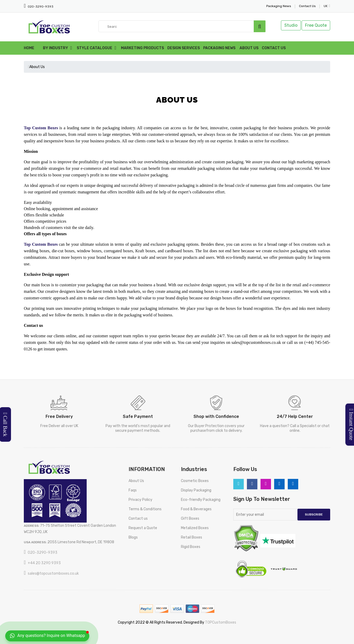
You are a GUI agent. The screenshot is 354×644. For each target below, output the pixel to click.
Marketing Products (142, 48)
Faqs (133, 490)
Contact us (138, 519)
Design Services (184, 48)
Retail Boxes (192, 537)
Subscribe (314, 514)
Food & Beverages (196, 509)
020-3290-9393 (40, 7)
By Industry (56, 48)
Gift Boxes (190, 519)
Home (29, 48)
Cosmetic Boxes (195, 481)
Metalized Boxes (195, 528)
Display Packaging (196, 490)
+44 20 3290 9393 (44, 563)
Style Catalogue (95, 48)
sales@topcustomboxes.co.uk (53, 573)
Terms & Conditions (145, 509)
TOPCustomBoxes (221, 622)
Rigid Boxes (191, 547)
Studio (291, 25)
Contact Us (274, 48)
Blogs (133, 537)
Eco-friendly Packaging (201, 500)
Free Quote (316, 25)
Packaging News (219, 48)
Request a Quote (143, 528)
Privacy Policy (140, 500)
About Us (249, 48)
